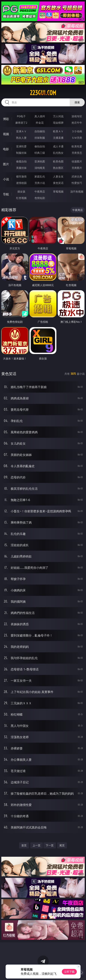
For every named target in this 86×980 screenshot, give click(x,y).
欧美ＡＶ (58, 131)
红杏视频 (21, 198)
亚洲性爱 (21, 146)
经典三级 (40, 153)
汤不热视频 (77, 192)
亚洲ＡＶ (21, 131)
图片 (6, 164)
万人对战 (58, 116)
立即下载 (69, 972)
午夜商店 (40, 192)
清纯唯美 (40, 168)
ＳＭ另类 (77, 138)
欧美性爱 (77, 146)
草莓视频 (58, 192)
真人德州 (40, 116)
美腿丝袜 (21, 168)
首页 (24, 845)
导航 (6, 194)
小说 (6, 179)
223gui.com (43, 93)
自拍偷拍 (40, 131)
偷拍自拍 (40, 146)
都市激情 (21, 176)
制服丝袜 (21, 153)
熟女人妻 (21, 138)
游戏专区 (77, 116)
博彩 (6, 119)
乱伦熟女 (58, 153)
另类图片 (77, 168)
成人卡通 (58, 146)
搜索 (77, 102)
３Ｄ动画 (77, 131)
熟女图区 (58, 168)
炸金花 (40, 123)
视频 (6, 134)
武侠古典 (77, 176)
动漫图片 (77, 161)
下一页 (50, 845)
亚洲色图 (40, 161)
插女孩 (21, 192)
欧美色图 (58, 161)
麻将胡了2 (21, 123)
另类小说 (40, 183)
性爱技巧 (77, 183)
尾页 (62, 845)
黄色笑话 (58, 183)
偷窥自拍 (21, 161)
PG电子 (21, 116)
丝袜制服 (40, 138)
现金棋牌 (58, 123)
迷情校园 (21, 183)
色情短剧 (40, 198)
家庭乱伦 (40, 176)
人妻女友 (58, 176)
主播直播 (58, 138)
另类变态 (77, 153)
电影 (6, 149)
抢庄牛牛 (77, 123)
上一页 (37, 845)
